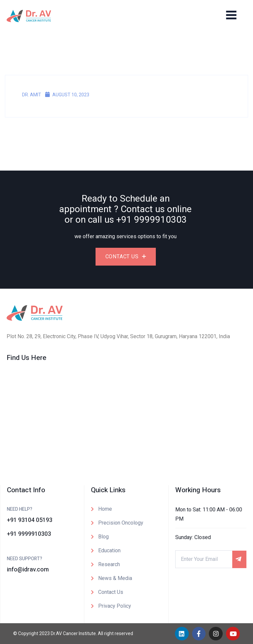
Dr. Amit (28, 95)
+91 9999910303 (152, 220)
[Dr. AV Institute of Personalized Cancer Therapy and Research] (126, 419)
